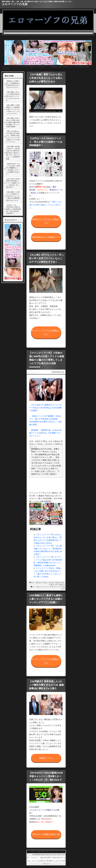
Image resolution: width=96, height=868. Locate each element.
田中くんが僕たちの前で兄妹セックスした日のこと (45, 205)
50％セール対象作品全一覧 (46, 834)
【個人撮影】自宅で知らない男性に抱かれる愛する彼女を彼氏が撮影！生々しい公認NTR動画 (13, 122)
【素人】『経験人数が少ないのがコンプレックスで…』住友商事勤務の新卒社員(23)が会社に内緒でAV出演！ (46, 855)
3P (64, 589)
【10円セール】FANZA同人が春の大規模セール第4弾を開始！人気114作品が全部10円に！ (13, 209)
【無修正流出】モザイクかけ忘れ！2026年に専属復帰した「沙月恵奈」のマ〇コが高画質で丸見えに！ (13, 169)
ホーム (5, 67)
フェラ (58, 587)
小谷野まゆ (61, 585)
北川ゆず (52, 583)
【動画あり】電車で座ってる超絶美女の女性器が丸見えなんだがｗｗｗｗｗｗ (13, 84)
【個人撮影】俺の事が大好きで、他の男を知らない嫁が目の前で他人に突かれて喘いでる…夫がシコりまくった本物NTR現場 (13, 153)
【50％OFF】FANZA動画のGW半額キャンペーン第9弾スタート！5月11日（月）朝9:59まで (13, 183)
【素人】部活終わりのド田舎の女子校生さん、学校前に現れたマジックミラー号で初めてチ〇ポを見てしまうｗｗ (13, 136)
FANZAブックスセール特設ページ (46, 221)
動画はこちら (46, 758)
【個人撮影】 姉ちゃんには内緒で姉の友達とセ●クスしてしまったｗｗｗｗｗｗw (13, 96)
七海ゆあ (57, 583)
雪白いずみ (54, 585)
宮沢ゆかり (39, 583)
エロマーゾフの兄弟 (15, 4)
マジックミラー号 (46, 587)
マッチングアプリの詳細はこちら (46, 332)
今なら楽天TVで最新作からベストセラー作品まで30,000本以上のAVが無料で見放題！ (45, 408)
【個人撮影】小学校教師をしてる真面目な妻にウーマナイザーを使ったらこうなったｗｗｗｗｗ (13, 109)
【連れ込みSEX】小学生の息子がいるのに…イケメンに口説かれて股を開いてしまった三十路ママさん (46, 861)
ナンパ (11, 67)
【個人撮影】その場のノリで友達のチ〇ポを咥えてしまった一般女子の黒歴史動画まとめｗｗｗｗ (13, 196)
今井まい (46, 583)
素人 (38, 587)
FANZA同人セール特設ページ (46, 237)
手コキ (54, 587)
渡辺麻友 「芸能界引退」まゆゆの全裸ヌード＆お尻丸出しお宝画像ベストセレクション (45, 433)
